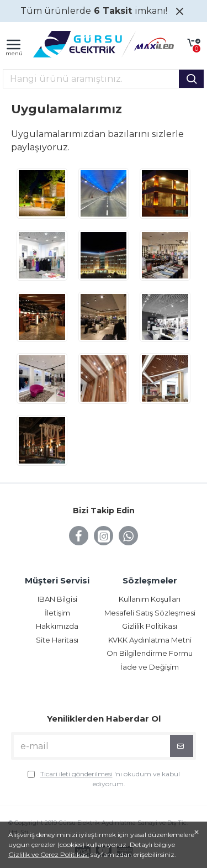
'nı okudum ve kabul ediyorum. (104, 778)
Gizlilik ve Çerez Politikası (49, 854)
